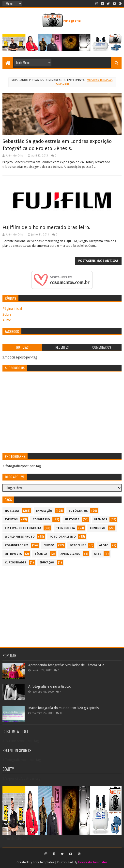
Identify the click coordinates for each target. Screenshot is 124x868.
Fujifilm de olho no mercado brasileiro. (46, 227)
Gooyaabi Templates (93, 862)
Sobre (7, 314)
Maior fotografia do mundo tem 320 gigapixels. (64, 708)
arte (97, 554)
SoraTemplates (43, 862)
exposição (44, 511)
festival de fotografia (23, 528)
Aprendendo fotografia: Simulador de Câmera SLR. (67, 665)
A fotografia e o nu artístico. (50, 686)
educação (47, 563)
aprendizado (70, 554)
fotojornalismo (63, 537)
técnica (41, 554)
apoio (104, 545)
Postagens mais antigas (98, 261)
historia (72, 519)
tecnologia (65, 528)
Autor (7, 320)
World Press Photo (20, 537)
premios (101, 519)
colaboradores (17, 545)
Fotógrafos (78, 511)
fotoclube (78, 545)
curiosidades (15, 563)
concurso (98, 528)
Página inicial (12, 309)
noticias (12, 511)
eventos (11, 519)
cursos (49, 545)
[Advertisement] (62, 607)
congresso (41, 519)
